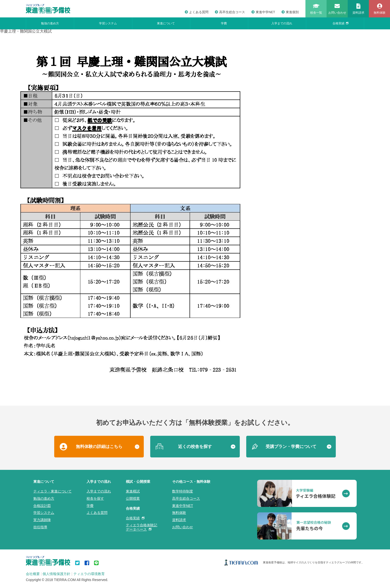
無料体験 (179, 513)
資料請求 (179, 520)
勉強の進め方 (50, 23)
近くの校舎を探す (195, 447)
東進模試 (133, 491)
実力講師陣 (42, 520)
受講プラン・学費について (291, 447)
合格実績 (341, 23)
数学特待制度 (183, 491)
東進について (166, 23)
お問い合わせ (183, 527)
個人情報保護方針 (56, 574)
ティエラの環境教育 (89, 574)
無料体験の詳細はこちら (99, 447)
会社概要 (33, 574)
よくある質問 (197, 12)
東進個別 (290, 12)
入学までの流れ (282, 23)
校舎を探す (95, 498)
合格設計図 (42, 506)
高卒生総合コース (230, 12)
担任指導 (40, 527)
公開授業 (133, 498)
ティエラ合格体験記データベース (142, 527)
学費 (224, 23)
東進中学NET (263, 12)
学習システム (108, 23)
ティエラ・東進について (52, 491)
